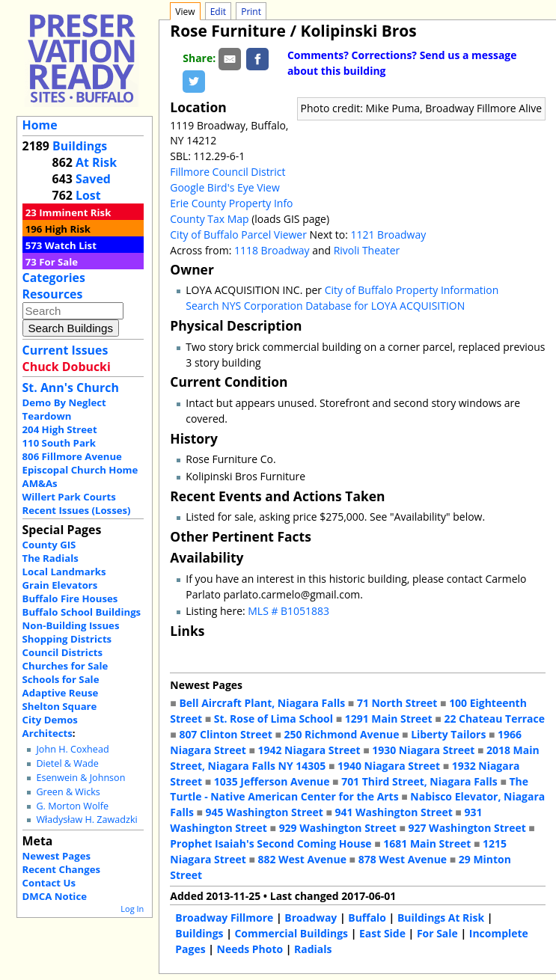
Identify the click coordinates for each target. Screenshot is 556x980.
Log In (132, 909)
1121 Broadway (389, 235)
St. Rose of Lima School (274, 719)
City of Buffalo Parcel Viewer (238, 235)
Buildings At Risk (441, 918)
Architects (48, 733)
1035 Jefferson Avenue (272, 781)
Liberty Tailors (448, 734)
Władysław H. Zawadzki (86, 820)
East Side (382, 933)
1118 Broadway (272, 250)
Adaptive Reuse (61, 693)
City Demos (50, 720)
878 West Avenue (403, 859)
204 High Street (60, 429)
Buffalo (367, 918)
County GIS (49, 545)
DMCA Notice (55, 896)
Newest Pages (56, 856)
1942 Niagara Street (309, 750)
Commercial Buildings (291, 933)
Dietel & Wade (67, 763)
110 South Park (59, 443)
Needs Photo (250, 949)
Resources (53, 294)
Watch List (71, 245)
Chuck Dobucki (67, 367)
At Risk (96, 162)
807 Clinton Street (225, 734)
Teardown (47, 416)
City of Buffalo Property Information (412, 290)
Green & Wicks (68, 792)
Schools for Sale (61, 679)
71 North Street (397, 703)
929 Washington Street (338, 828)
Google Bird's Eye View (224, 187)
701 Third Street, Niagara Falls (419, 781)
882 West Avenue (302, 859)
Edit (218, 12)
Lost (88, 195)
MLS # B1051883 (288, 611)
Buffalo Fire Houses (70, 598)
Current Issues (65, 350)
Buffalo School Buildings (82, 612)
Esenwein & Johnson (80, 778)
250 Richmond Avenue (342, 734)
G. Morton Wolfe (72, 806)
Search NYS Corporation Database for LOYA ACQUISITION (325, 306)
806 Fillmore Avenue (72, 456)
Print (251, 12)
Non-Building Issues (71, 625)
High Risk (68, 229)
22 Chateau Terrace (494, 719)
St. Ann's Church (71, 388)
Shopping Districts (67, 639)
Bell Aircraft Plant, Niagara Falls (262, 703)
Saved (93, 179)
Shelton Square (60, 706)
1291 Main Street (389, 719)
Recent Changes (62, 869)
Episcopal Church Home (80, 470)
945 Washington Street (265, 812)
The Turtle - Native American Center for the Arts (349, 789)
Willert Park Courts (69, 497)
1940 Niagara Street (389, 766)
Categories (54, 278)
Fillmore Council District (227, 172)
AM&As (40, 483)
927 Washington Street (467, 828)
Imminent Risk (75, 212)
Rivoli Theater (367, 250)
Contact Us (49, 883)
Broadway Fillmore (224, 918)
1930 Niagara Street (423, 750)
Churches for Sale (65, 666)
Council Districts (62, 652)
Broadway (311, 918)
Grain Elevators (60, 585)
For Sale (58, 262)
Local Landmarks (64, 572)
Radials (313, 949)
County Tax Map (209, 219)
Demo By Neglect (64, 402)
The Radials (51, 558)
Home (40, 125)
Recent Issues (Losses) (77, 510)
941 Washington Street (394, 812)
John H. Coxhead (72, 749)
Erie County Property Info (231, 203)
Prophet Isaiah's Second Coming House (271, 843)
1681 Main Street (427, 843)
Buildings (80, 146)
